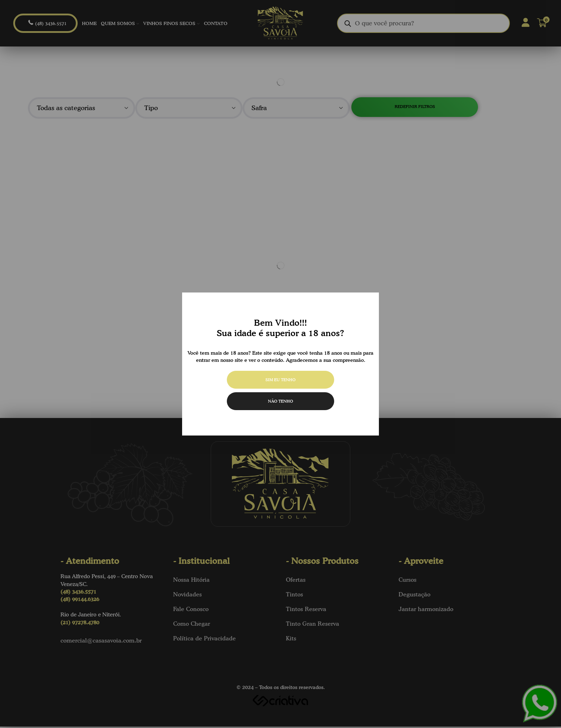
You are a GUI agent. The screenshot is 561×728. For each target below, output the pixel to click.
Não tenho (281, 401)
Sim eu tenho (281, 380)
